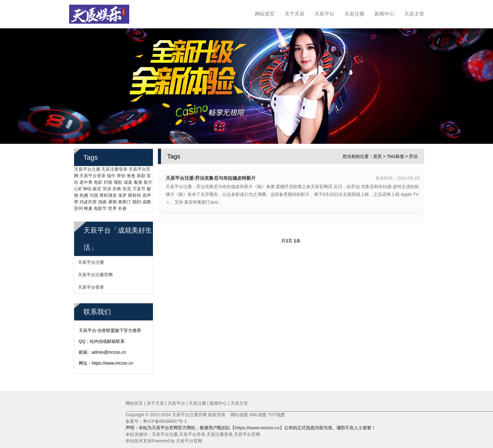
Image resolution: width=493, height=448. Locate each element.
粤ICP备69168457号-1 (165, 421)
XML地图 (258, 415)
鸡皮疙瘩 (88, 201)
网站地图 (237, 415)
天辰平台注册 (87, 168)
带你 (121, 175)
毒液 (138, 182)
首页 (377, 156)
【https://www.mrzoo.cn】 (257, 428)
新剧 (141, 175)
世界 (112, 208)
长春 (122, 208)
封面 (108, 182)
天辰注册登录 (114, 168)
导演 (107, 188)
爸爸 (131, 175)
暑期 (112, 201)
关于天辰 (295, 14)
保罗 (122, 195)
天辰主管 (414, 14)
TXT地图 (276, 415)
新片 (148, 182)
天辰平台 (325, 14)
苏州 (78, 208)
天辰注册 (354, 14)
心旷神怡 (83, 188)
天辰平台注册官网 (95, 274)
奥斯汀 (125, 201)
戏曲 (102, 201)
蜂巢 (88, 208)
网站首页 (265, 14)
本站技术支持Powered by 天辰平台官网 (164, 441)
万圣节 (139, 188)
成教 (147, 201)
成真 (128, 182)
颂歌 (118, 182)
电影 (98, 182)
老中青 (86, 182)
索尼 (97, 188)
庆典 (117, 188)
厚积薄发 (108, 195)
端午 (111, 175)
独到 (137, 201)
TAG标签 (396, 156)
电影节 (100, 208)
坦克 (127, 188)
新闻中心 (384, 14)
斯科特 (135, 195)
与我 (94, 195)
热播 (84, 195)
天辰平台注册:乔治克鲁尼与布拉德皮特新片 (211, 177)
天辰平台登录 (92, 175)
